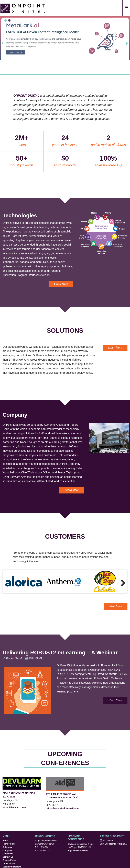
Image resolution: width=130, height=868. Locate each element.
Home (5, 841)
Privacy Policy (9, 860)
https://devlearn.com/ (14, 808)
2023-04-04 (107, 841)
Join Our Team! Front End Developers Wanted (114, 844)
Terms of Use (9, 864)
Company (7, 850)
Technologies (9, 844)
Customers (8, 854)
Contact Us (8, 857)
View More (116, 606)
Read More (115, 700)
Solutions (7, 847)
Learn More (61, 284)
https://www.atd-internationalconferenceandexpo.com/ (65, 808)
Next (122, 583)
